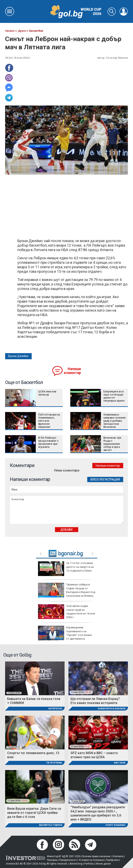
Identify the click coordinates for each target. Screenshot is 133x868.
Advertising (76, 864)
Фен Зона (120, 763)
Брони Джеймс (18, 356)
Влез (94, 479)
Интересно (55, 709)
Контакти (118, 856)
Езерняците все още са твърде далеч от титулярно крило (114, 396)
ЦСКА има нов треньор (47, 393)
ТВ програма (54, 763)
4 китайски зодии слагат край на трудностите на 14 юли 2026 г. (66, 612)
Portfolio (89, 864)
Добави (66, 530)
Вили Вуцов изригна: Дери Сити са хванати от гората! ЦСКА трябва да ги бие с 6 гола (34, 813)
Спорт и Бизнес (115, 825)
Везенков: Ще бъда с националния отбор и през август (112, 444)
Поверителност (68, 860)
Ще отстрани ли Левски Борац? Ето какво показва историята (95, 701)
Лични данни (103, 864)
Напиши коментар (72, 371)
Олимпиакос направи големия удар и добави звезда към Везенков (114, 421)
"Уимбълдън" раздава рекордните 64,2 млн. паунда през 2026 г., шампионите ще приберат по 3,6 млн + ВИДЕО (98, 813)
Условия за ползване (91, 860)
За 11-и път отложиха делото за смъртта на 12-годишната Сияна (66, 569)
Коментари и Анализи (112, 709)
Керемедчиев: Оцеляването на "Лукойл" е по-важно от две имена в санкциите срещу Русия (65, 635)
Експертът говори (51, 825)
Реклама (52, 860)
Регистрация (110, 479)
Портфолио (112, 860)
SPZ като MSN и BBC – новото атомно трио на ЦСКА (94, 755)
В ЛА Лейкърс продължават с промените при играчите (48, 442)
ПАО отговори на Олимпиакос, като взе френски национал (49, 421)
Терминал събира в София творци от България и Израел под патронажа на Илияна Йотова (67, 592)
